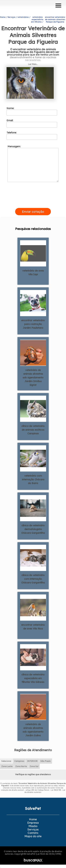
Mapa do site (33, 836)
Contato (33, 833)
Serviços (33, 829)
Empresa (33, 823)
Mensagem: (33, 163)
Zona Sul (34, 766)
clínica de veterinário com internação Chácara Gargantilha (33, 579)
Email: (32, 123)
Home (33, 819)
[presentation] (33, 204)
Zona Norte (21, 766)
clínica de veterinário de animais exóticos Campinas (33, 430)
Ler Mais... (33, 64)
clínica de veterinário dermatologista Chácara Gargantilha (33, 529)
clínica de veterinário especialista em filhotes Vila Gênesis (33, 678)
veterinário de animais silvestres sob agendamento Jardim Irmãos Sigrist (33, 378)
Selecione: (6, 761)
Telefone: (32, 135)
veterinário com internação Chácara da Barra (33, 479)
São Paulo (46, 761)
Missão (33, 826)
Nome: (32, 111)
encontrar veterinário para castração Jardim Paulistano (33, 324)
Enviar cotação (33, 212)
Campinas (19, 761)
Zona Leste (7, 766)
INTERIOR (32, 761)
